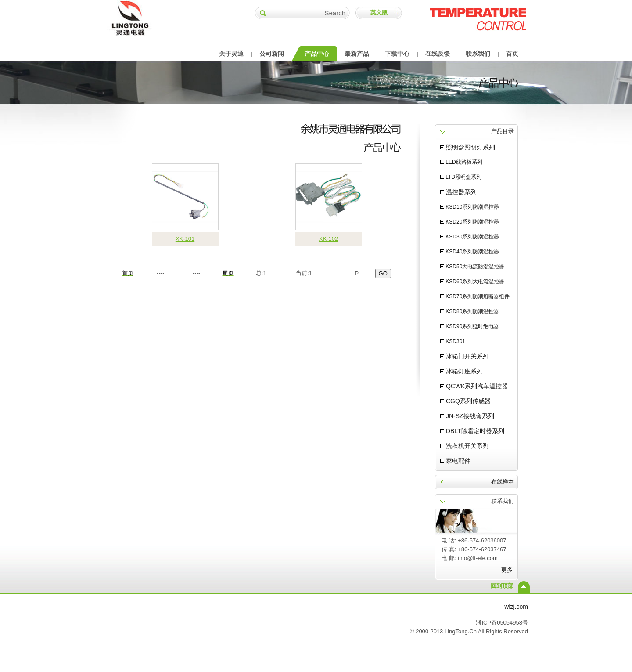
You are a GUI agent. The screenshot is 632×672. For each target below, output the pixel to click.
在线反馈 (438, 54)
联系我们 (478, 54)
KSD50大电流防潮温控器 (472, 267)
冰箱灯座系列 (461, 371)
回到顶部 (502, 586)
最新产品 (357, 54)
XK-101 (185, 239)
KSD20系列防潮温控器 (470, 222)
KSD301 (453, 341)
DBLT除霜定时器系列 (472, 431)
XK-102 (329, 239)
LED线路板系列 (461, 162)
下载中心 (397, 54)
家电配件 (455, 461)
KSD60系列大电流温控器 (472, 282)
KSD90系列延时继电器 (470, 326)
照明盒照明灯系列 (468, 147)
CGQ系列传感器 (465, 401)
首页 (512, 54)
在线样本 (503, 482)
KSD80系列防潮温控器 (470, 311)
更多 (507, 570)
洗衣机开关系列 (465, 446)
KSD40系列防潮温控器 (470, 252)
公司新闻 (272, 54)
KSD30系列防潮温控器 (470, 237)
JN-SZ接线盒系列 (467, 416)
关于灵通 (231, 54)
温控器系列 (458, 192)
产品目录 (503, 131)
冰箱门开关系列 (465, 356)
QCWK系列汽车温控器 (474, 386)
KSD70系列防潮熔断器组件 (475, 296)
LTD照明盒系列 (461, 177)
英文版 (379, 13)
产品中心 (317, 54)
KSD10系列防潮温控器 (470, 207)
